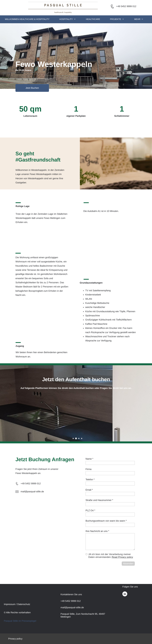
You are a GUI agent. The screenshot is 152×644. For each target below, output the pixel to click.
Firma (88, 469)
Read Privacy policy (122, 557)
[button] (73, 438)
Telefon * (90, 480)
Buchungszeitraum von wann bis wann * (106, 521)
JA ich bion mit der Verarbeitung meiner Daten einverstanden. (111, 556)
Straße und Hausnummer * (99, 500)
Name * (89, 459)
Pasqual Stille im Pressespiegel (20, 621)
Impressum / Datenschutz (17, 604)
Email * (89, 490)
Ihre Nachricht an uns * (97, 531)
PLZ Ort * (90, 511)
